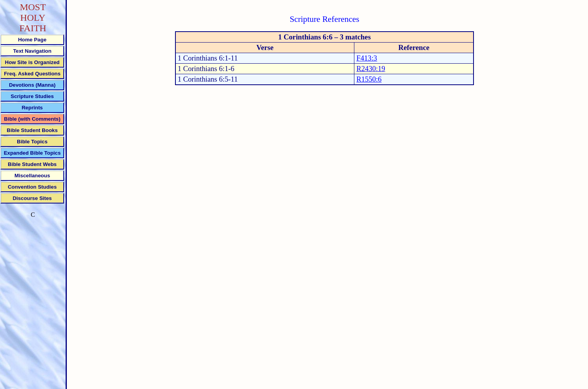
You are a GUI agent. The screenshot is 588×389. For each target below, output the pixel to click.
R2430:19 (371, 69)
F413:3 (367, 58)
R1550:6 (369, 79)
